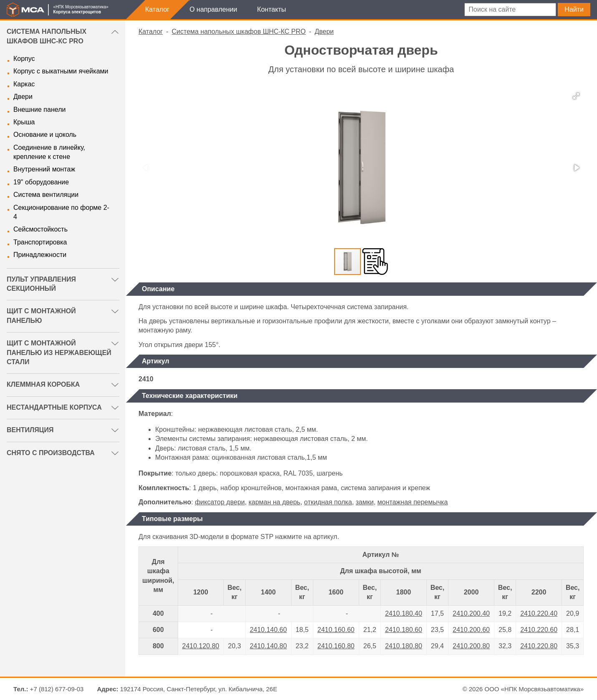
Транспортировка (40, 242)
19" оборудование (41, 182)
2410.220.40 (539, 613)
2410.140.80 (268, 646)
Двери (23, 97)
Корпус (24, 59)
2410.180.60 (404, 630)
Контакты (271, 9)
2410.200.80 (471, 646)
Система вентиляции (46, 195)
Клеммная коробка (43, 384)
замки (365, 502)
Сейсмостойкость (40, 229)
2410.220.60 (539, 630)
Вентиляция (30, 430)
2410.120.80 (201, 646)
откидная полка (328, 502)
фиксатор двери (220, 502)
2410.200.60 (471, 630)
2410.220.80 (539, 646)
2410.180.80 (404, 646)
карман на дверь (275, 502)
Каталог (157, 9)
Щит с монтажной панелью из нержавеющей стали (59, 353)
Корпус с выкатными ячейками (61, 71)
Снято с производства (51, 453)
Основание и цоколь (45, 135)
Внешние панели (39, 110)
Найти (574, 9)
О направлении (213, 9)
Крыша (24, 122)
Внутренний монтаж (44, 169)
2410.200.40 (471, 613)
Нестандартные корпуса (54, 407)
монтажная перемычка (413, 502)
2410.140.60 (268, 630)
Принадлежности (40, 255)
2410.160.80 (336, 646)
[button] (576, 96)
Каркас (24, 84)
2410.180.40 (404, 613)
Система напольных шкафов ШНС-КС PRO (239, 31)
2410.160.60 (336, 630)
